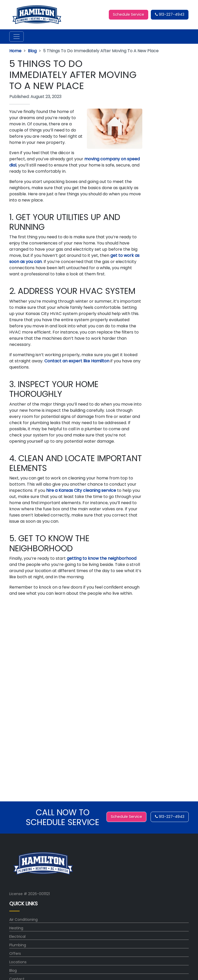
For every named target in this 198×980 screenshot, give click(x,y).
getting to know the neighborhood (102, 558)
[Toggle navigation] (16, 37)
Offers (15, 953)
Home (15, 51)
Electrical (17, 937)
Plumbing (18, 945)
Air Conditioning (23, 920)
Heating (16, 928)
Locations (18, 962)
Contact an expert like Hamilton (77, 361)
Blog (32, 51)
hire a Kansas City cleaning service (81, 490)
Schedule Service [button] (129, 14)
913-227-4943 (170, 14)
